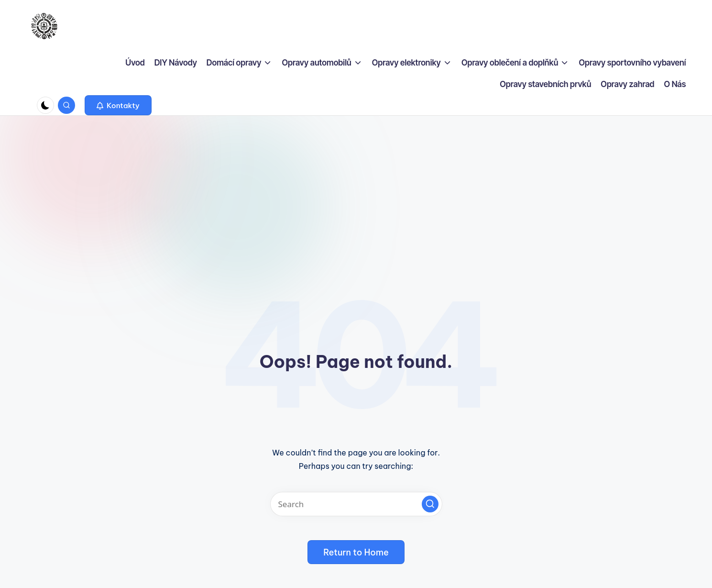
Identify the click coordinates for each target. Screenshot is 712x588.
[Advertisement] (356, 188)
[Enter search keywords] (356, 504)
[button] (118, 105)
